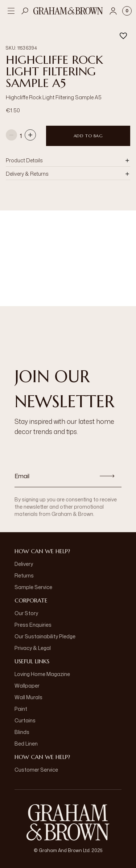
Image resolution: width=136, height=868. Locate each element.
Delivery (24, 564)
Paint (21, 709)
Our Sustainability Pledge (45, 636)
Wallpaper (27, 686)
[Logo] (68, 11)
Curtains (25, 720)
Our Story (26, 613)
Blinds (22, 732)
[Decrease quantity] (11, 136)
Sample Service (33, 587)
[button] (68, 160)
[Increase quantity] (30, 136)
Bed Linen (26, 744)
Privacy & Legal (33, 648)
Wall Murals (28, 697)
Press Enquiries (33, 625)
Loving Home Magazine (42, 674)
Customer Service (36, 770)
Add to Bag (88, 136)
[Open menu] (11, 11)
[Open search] (25, 11)
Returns (24, 575)
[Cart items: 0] (127, 11)
